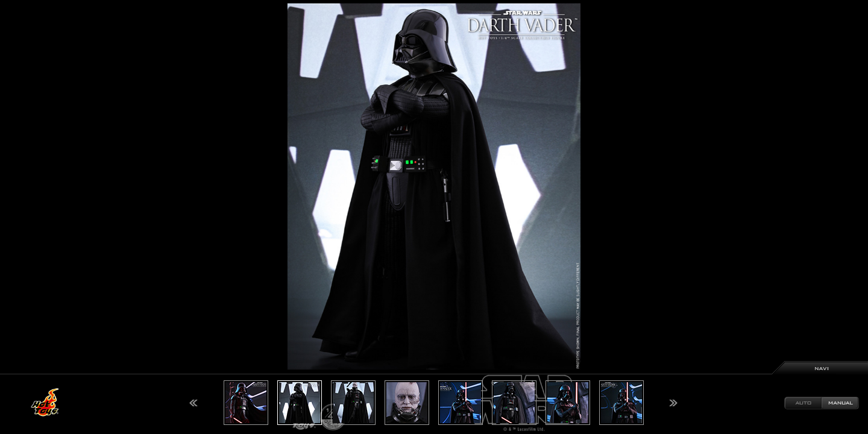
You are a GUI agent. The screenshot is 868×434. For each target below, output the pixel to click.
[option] (434, 217)
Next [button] (673, 403)
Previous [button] (193, 403)
